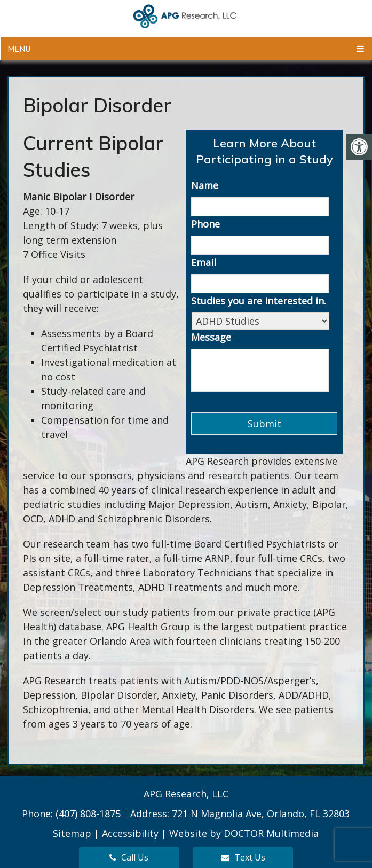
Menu (19, 49)
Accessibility (130, 833)
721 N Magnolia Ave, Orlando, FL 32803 (261, 814)
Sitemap (72, 833)
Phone (205, 224)
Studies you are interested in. (259, 301)
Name (205, 186)
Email (204, 263)
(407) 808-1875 (89, 814)
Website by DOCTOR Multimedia (244, 833)
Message (211, 337)
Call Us (129, 857)
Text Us (243, 857)
